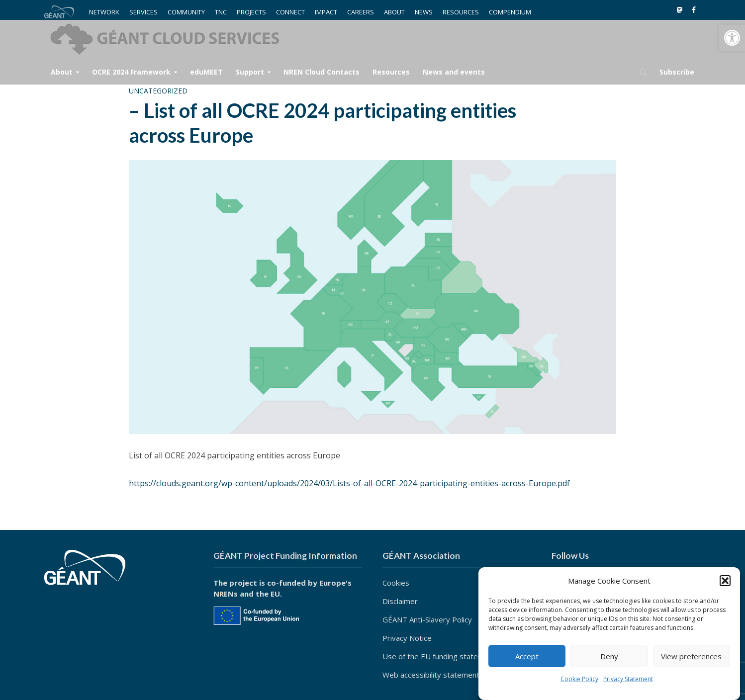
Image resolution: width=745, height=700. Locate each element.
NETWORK (104, 12)
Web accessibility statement (431, 675)
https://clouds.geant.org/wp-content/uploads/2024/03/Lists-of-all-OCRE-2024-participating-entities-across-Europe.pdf (349, 483)
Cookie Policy (579, 679)
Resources (391, 72)
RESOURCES (461, 12)
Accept (527, 656)
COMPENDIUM (510, 12)
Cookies (396, 583)
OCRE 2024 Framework (131, 72)
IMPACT (326, 12)
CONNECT (290, 12)
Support (250, 72)
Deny (609, 656)
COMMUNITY (186, 12)
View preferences (691, 656)
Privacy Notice (407, 638)
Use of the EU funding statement (439, 656)
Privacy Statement (628, 679)
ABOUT (394, 12)
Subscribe (677, 72)
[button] (732, 38)
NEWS (424, 12)
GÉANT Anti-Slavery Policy (427, 619)
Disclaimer (400, 601)
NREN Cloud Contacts (322, 72)
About (62, 72)
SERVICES (143, 12)
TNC (221, 12)
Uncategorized (158, 91)
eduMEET (206, 72)
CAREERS (361, 12)
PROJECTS (251, 12)
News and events (454, 72)
